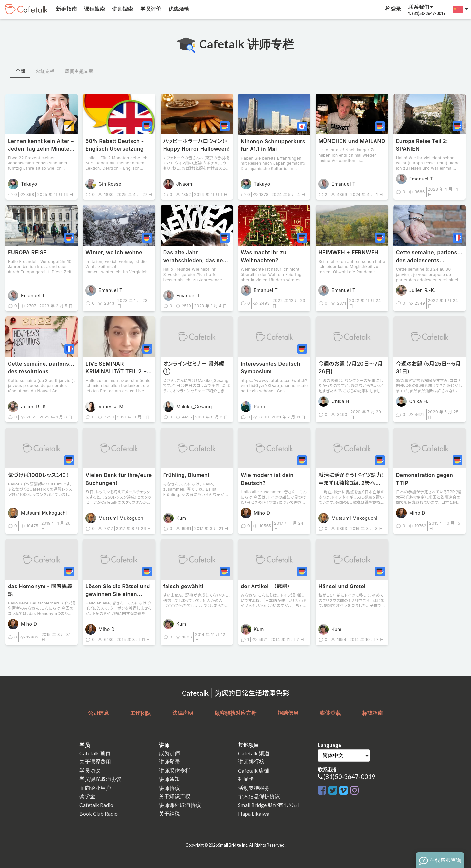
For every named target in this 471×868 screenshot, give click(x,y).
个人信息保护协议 (259, 796)
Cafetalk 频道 (254, 753)
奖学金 (87, 796)
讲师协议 (169, 788)
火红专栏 (45, 71)
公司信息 (98, 713)
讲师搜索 (122, 9)
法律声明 (183, 713)
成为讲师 (169, 753)
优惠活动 (178, 9)
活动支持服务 (254, 788)
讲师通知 (169, 779)
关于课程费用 (95, 762)
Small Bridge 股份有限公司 (269, 805)
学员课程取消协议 (100, 779)
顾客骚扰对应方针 (235, 713)
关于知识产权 (175, 796)
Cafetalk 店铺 (254, 770)
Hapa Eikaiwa (254, 814)
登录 (392, 9)
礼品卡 (246, 779)
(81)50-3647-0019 (349, 777)
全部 (20, 71)
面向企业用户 (95, 788)
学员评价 (150, 9)
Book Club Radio (99, 814)
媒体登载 (330, 713)
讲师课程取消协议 (180, 805)
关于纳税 (169, 814)
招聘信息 (288, 713)
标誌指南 (373, 713)
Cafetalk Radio (96, 805)
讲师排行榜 (251, 762)
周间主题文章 (79, 71)
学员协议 (90, 770)
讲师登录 (169, 762)
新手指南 (66, 9)
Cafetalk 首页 (95, 753)
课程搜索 (94, 9)
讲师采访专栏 (175, 770)
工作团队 (141, 713)
